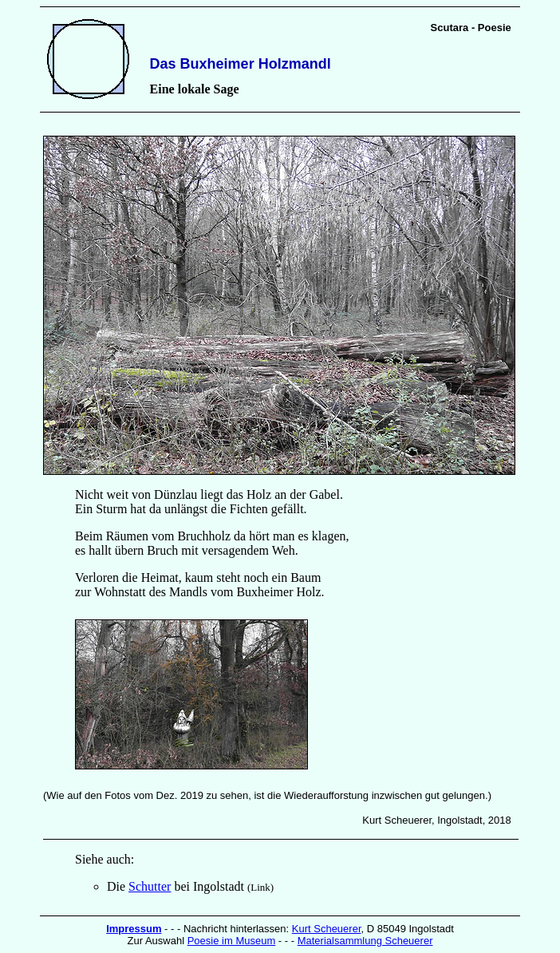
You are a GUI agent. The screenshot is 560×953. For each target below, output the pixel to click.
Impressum (134, 929)
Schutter (150, 886)
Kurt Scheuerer (327, 929)
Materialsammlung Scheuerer (365, 941)
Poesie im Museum (232, 941)
